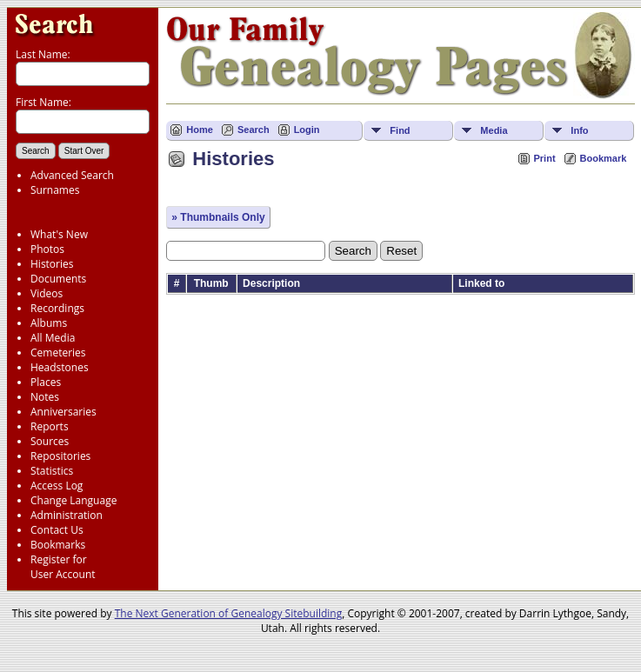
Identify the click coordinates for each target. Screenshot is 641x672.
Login (307, 130)
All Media (53, 338)
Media (494, 130)
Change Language (73, 500)
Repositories (60, 456)
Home (200, 130)
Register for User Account (63, 567)
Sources (50, 441)
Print (545, 158)
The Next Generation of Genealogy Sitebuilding (229, 613)
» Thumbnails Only (218, 217)
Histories (52, 264)
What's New (59, 234)
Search (254, 130)
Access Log (57, 486)
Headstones (60, 367)
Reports (50, 426)
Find (400, 130)
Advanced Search (72, 175)
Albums (49, 323)
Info (579, 130)
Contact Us (57, 530)
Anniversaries (63, 412)
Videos (47, 293)
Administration (67, 515)
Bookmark (604, 158)
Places (46, 382)
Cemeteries (58, 353)
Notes (45, 397)
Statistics (52, 471)
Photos (47, 249)
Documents (58, 279)
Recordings (57, 308)
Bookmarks (58, 545)
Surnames (55, 190)
